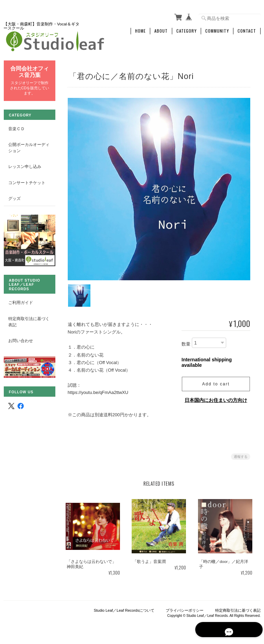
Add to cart (216, 382)
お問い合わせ (20, 335)
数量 (186, 342)
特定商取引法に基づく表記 (26, 317)
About (161, 30)
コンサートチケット (26, 181)
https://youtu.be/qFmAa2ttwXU (99, 390)
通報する (241, 455)
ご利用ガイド (20, 298)
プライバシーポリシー (185, 609)
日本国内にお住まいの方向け (216, 398)
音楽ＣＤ (16, 127)
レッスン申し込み (24, 165)
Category (186, 30)
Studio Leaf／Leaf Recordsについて (124, 609)
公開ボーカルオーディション (26, 146)
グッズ (14, 197)
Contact (247, 30)
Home (140, 30)
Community (217, 30)
